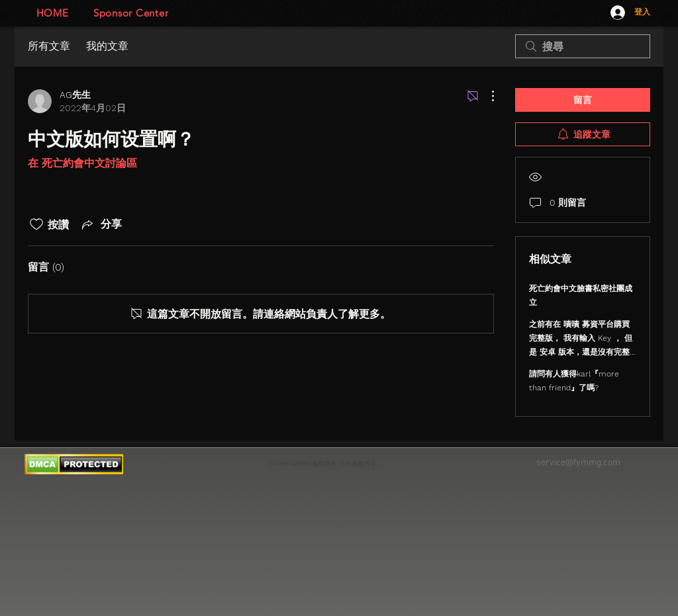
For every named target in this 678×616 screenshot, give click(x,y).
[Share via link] (101, 224)
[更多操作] (486, 96)
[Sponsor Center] (131, 13)
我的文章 (107, 46)
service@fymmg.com (578, 463)
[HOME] (52, 13)
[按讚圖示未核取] (36, 224)
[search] (583, 46)
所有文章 (49, 46)
